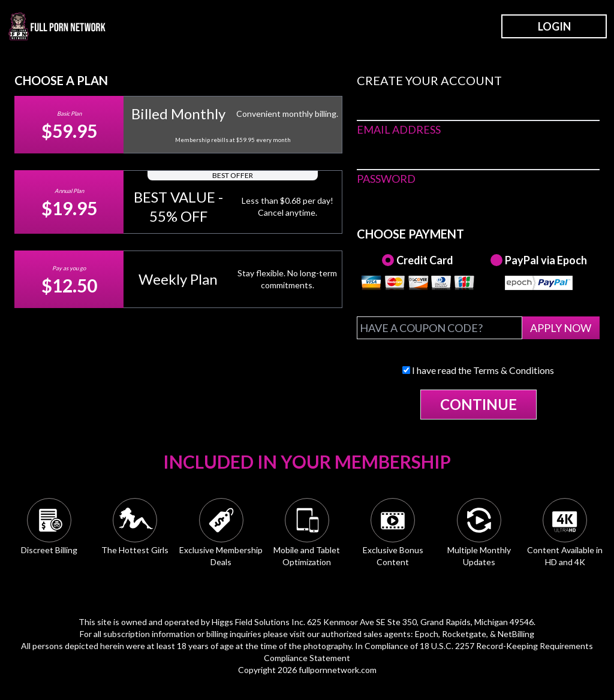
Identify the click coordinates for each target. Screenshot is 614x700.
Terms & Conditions (514, 370)
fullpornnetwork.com (338, 670)
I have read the (478, 370)
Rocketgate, (465, 634)
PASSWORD (386, 179)
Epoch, (428, 634)
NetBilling (516, 634)
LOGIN (554, 26)
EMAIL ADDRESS (399, 129)
